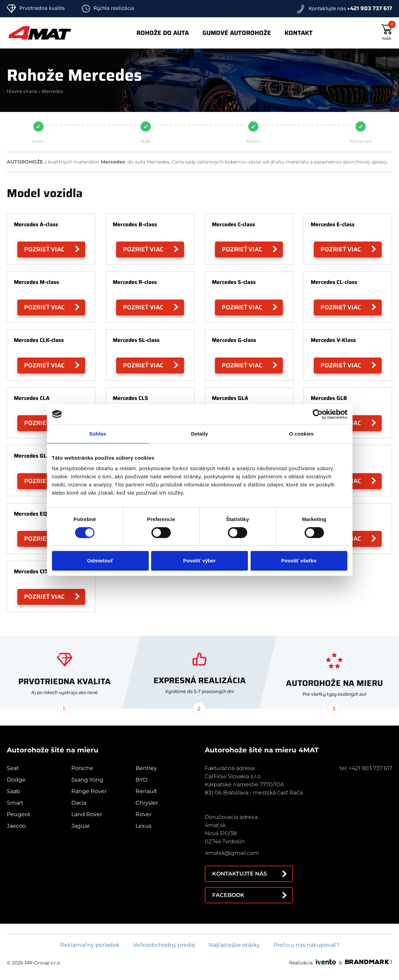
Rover (143, 814)
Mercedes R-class (135, 282)
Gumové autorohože (237, 33)
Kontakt (299, 33)
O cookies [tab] (301, 434)
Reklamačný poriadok (90, 945)
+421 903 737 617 (370, 8)
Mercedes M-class (37, 282)
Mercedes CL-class (334, 282)
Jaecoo (16, 826)
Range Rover (89, 791)
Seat (13, 768)
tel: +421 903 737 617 (366, 768)
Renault (146, 791)
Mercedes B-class (135, 224)
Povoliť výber (199, 561)
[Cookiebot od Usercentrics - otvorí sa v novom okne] (318, 414)
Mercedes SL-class (136, 340)
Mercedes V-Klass (333, 340)
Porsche (82, 768)
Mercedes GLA (230, 398)
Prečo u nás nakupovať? (306, 945)
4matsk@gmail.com (232, 853)
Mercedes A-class (36, 224)
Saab (13, 791)
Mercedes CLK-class (39, 340)
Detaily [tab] (200, 434)
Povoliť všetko (299, 561)
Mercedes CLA (32, 398)
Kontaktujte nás (240, 874)
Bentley (146, 768)
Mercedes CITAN (34, 571)
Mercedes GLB (329, 398)
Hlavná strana (22, 91)
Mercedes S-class (234, 282)
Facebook (228, 895)
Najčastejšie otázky (234, 945)
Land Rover (87, 814)
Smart (15, 803)
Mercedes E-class (333, 224)
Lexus (143, 826)
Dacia (79, 803)
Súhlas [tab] (98, 434)
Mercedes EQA (32, 514)
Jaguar (80, 826)
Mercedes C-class (233, 224)
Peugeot (19, 814)
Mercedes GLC (32, 456)
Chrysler (147, 803)
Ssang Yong (87, 780)
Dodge (16, 780)
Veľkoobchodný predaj (164, 945)
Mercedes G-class (234, 340)
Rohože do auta (163, 33)
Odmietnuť (100, 561)
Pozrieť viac (44, 249)
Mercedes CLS (130, 398)
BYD (141, 780)
